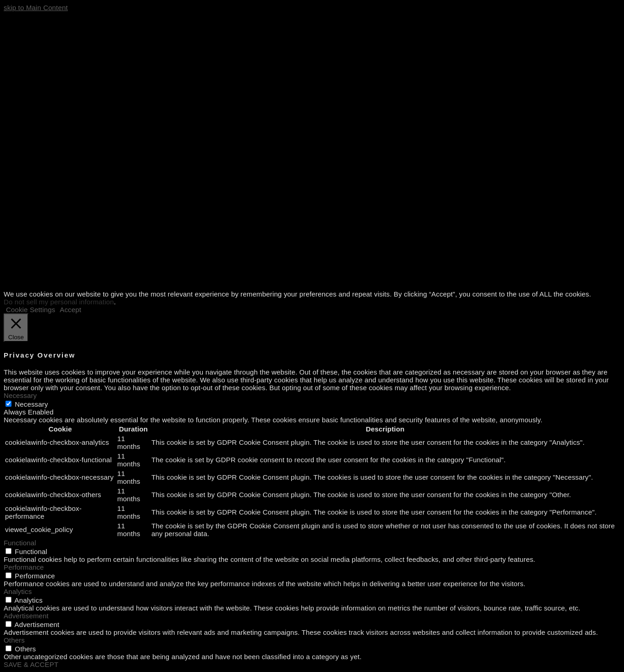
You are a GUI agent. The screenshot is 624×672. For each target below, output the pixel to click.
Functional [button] (20, 543)
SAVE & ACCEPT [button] (31, 664)
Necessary (31, 404)
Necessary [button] (20, 395)
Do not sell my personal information (59, 302)
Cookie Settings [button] (31, 310)
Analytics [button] (18, 591)
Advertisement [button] (26, 616)
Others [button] (14, 640)
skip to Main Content (36, 8)
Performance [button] (24, 567)
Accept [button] (70, 310)
